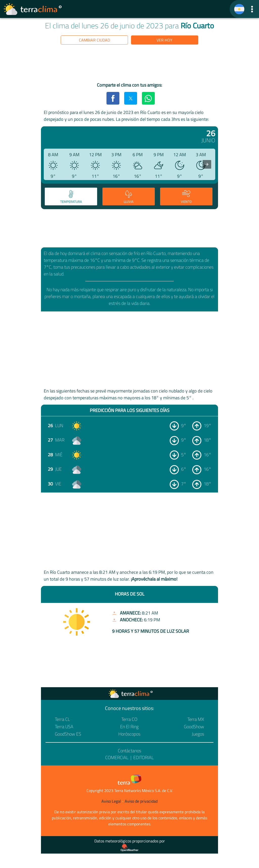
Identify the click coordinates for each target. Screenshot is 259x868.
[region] (129, 64)
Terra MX (196, 719)
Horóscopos (129, 734)
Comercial (117, 757)
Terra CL (62, 719)
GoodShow (194, 727)
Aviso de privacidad (141, 801)
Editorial (144, 757)
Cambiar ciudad (94, 40)
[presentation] (207, 164)
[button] (252, 9)
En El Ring (129, 727)
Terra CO (129, 719)
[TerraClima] (239, 9)
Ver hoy (165, 40)
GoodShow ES (68, 734)
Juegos (198, 734)
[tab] (71, 196)
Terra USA (64, 727)
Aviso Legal (111, 801)
